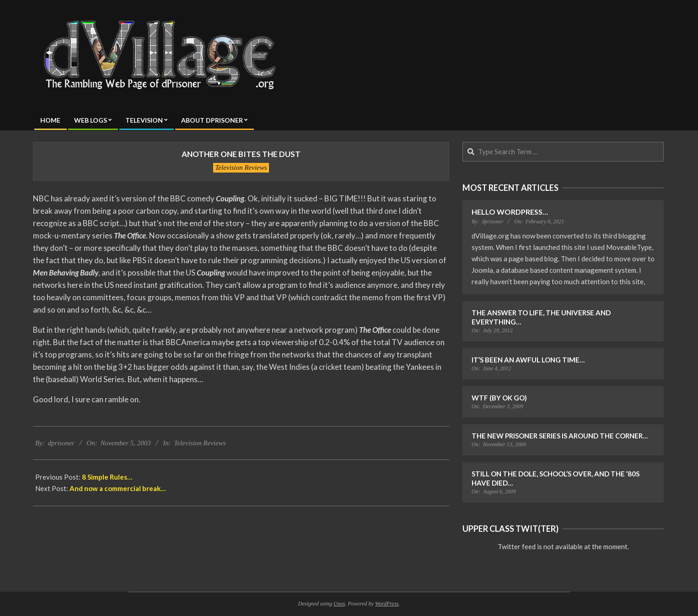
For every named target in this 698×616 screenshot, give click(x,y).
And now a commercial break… (118, 488)
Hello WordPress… (510, 212)
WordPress (387, 604)
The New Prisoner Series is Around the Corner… (560, 436)
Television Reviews (241, 168)
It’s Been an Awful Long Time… (528, 360)
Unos (339, 604)
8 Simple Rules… (107, 477)
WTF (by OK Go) (499, 398)
